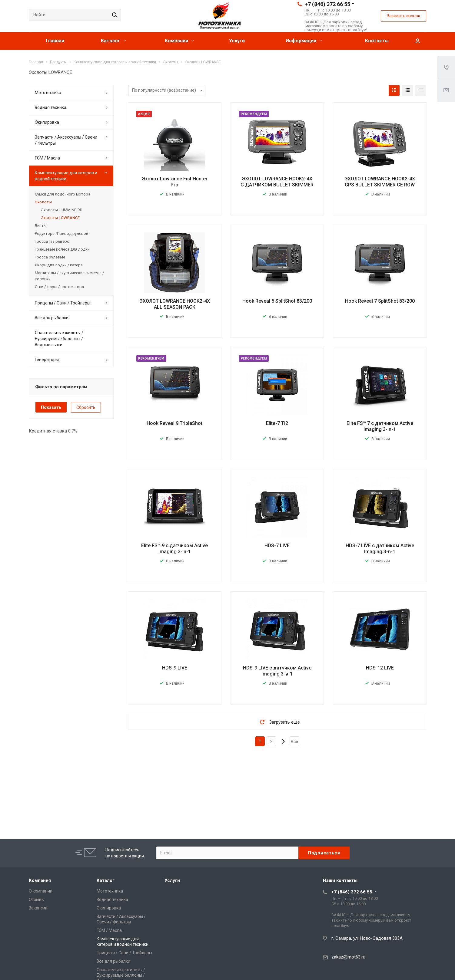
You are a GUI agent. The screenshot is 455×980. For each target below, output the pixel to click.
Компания (179, 41)
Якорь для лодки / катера (59, 265)
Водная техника (51, 107)
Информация (304, 41)
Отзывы (37, 899)
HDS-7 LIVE (277, 546)
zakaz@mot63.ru (348, 957)
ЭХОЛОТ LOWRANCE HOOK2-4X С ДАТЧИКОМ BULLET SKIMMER (277, 182)
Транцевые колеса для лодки (62, 249)
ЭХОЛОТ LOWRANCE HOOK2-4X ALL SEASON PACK (175, 304)
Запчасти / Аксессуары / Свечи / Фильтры (66, 140)
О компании (41, 891)
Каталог (113, 41)
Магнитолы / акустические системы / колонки (69, 276)
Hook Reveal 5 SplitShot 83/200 (277, 301)
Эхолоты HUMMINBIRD (62, 210)
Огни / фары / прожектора (59, 287)
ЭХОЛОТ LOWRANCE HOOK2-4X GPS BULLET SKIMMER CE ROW (380, 182)
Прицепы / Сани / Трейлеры (63, 303)
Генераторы (47, 360)
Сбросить (86, 407)
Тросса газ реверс (52, 241)
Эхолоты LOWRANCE (60, 218)
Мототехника (48, 93)
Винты (41, 226)
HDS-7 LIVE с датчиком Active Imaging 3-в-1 (380, 549)
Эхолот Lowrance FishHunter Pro (175, 182)
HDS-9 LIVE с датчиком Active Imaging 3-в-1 (277, 671)
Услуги (237, 41)
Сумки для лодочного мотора (63, 194)
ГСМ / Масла (47, 158)
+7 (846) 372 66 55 (327, 4)
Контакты (377, 41)
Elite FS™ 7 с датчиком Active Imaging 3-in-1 (380, 426)
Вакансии (38, 908)
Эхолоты (43, 202)
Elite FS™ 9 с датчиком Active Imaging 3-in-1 (174, 549)
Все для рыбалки (52, 318)
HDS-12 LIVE (380, 668)
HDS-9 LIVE (175, 668)
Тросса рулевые (50, 257)
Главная (55, 41)
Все (294, 742)
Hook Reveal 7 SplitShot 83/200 (380, 301)
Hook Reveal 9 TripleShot (174, 423)
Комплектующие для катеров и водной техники (66, 176)
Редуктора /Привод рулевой (61, 233)
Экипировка (47, 122)
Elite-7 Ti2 (277, 423)
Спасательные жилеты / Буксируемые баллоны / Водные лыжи (59, 339)
